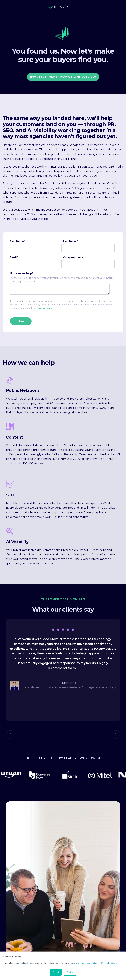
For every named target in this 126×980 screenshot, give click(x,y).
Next (116, 734)
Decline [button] (70, 972)
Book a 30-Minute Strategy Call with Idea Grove (63, 77)
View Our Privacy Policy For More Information (96, 963)
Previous (10, 734)
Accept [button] (56, 972)
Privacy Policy (45, 308)
